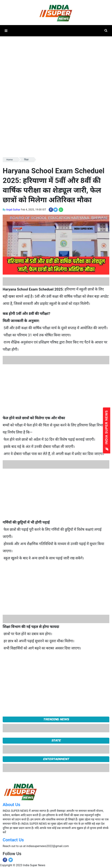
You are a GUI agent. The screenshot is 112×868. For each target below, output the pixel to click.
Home (10, 160)
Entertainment (56, 759)
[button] (6, 31)
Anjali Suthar (13, 210)
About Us (11, 805)
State (56, 740)
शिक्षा (26, 160)
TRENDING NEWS (56, 719)
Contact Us (13, 840)
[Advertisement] (55, 389)
